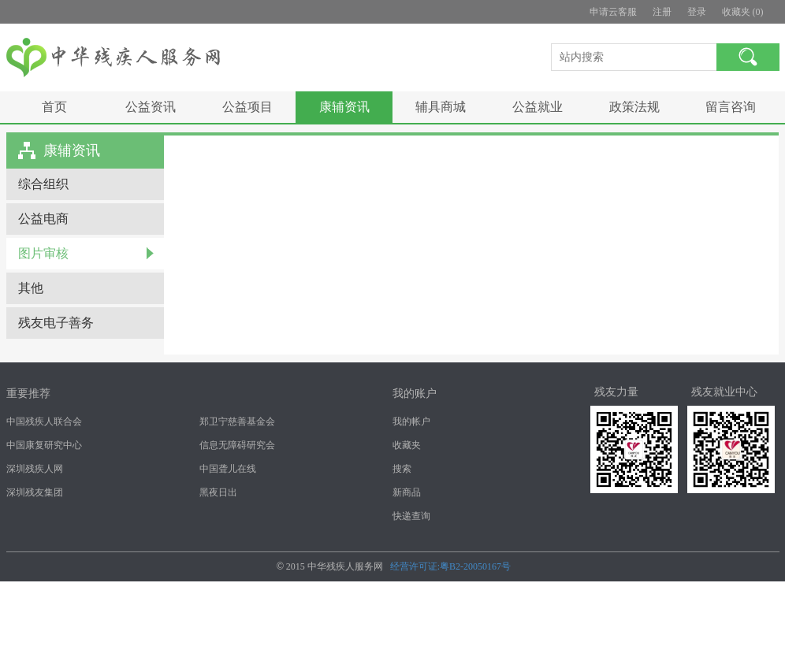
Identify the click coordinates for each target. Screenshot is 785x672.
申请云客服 (613, 12)
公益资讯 (151, 107)
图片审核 (43, 253)
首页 (54, 107)
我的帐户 (411, 421)
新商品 (407, 492)
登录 (697, 12)
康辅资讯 (344, 107)
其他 (31, 288)
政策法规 (634, 107)
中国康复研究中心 (44, 445)
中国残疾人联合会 (44, 421)
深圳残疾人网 (35, 469)
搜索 (402, 469)
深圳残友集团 (35, 492)
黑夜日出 (218, 492)
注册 (662, 12)
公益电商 (43, 219)
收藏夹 (407, 445)
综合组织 (43, 184)
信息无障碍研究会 (237, 445)
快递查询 (411, 516)
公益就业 (538, 107)
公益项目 (247, 107)
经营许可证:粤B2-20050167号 (450, 566)
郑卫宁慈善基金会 (237, 421)
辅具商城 (441, 107)
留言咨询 (731, 107)
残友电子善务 (56, 323)
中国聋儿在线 (228, 469)
